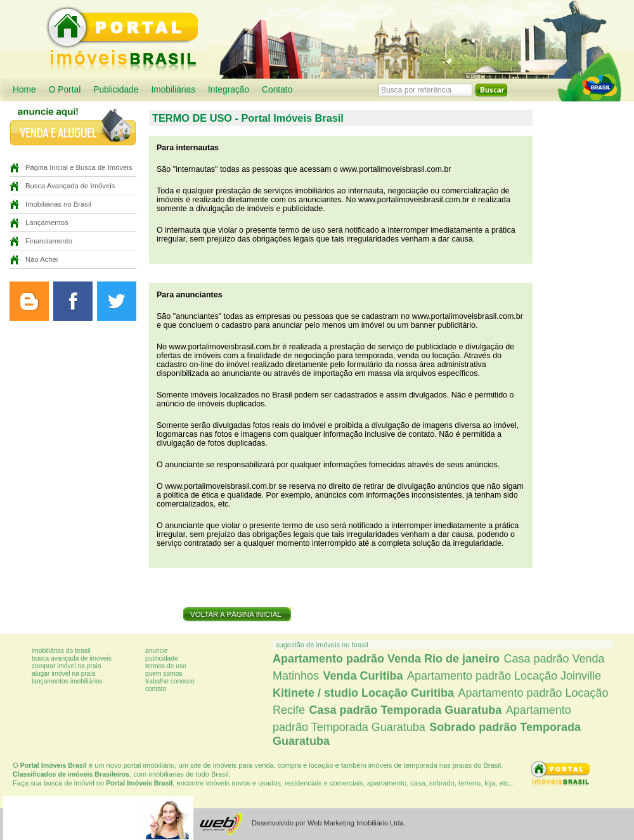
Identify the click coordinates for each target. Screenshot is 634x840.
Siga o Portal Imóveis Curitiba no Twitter (117, 301)
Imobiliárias (173, 90)
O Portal (65, 90)
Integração (229, 90)
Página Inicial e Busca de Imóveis (79, 167)
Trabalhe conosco (170, 681)
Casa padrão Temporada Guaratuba (405, 710)
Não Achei (42, 259)
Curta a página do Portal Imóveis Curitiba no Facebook (73, 301)
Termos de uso (166, 666)
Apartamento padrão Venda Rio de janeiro (386, 659)
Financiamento (49, 241)
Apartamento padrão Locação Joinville (504, 676)
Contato (277, 90)
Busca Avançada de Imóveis (70, 186)
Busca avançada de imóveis (72, 658)
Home (24, 90)
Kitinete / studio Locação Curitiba (363, 693)
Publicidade (116, 90)
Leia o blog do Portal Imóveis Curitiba (29, 301)
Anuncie (157, 651)
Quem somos (164, 674)
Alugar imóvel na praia (63, 674)
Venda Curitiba (363, 676)
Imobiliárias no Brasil (58, 204)
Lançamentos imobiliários (67, 681)
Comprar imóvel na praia (66, 666)
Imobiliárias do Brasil (61, 651)
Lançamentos (47, 223)
